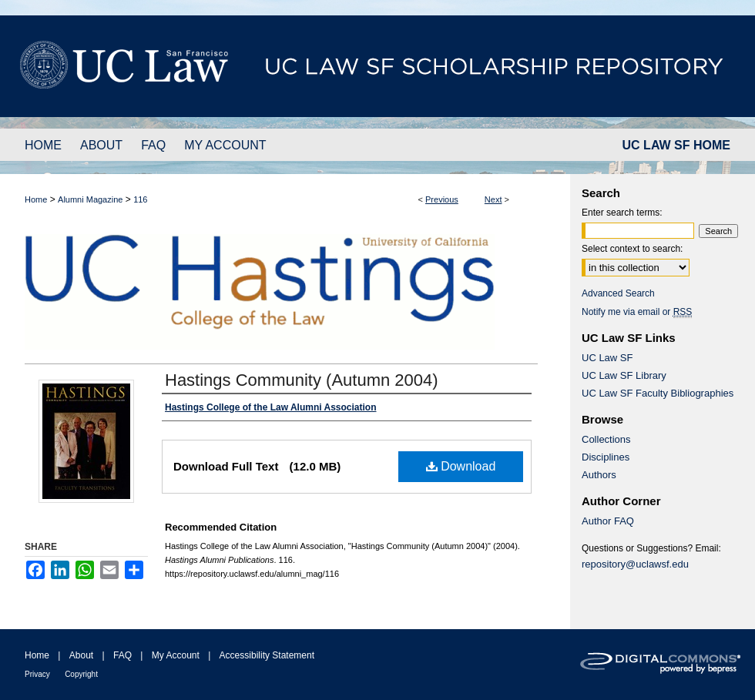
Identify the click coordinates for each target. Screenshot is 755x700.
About (81, 655)
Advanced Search (618, 293)
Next (493, 199)
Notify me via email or (637, 312)
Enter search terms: (622, 213)
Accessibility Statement (267, 655)
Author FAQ (608, 521)
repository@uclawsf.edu (635, 564)
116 (140, 199)
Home (36, 199)
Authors (599, 475)
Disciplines (606, 457)
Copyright (81, 674)
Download (461, 466)
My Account (176, 655)
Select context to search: (632, 249)
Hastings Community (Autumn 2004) (302, 380)
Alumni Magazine (90, 199)
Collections (606, 439)
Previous (442, 199)
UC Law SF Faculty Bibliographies (658, 393)
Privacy (37, 674)
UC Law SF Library (624, 375)
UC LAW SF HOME (676, 145)
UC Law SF (607, 358)
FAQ (122, 655)
